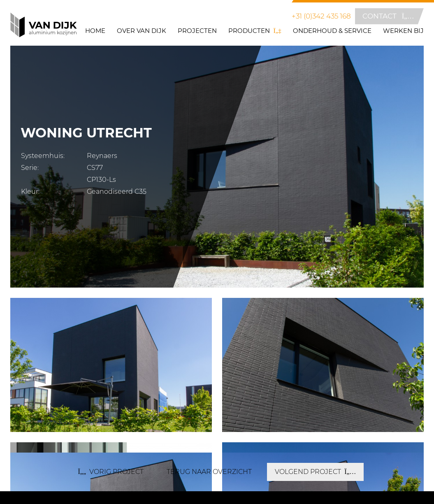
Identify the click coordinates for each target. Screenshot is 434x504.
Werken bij (403, 31)
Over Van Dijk (142, 31)
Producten (255, 31)
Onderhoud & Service (332, 31)
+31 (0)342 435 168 (321, 16)
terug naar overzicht (209, 472)
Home (95, 31)
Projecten (197, 31)
